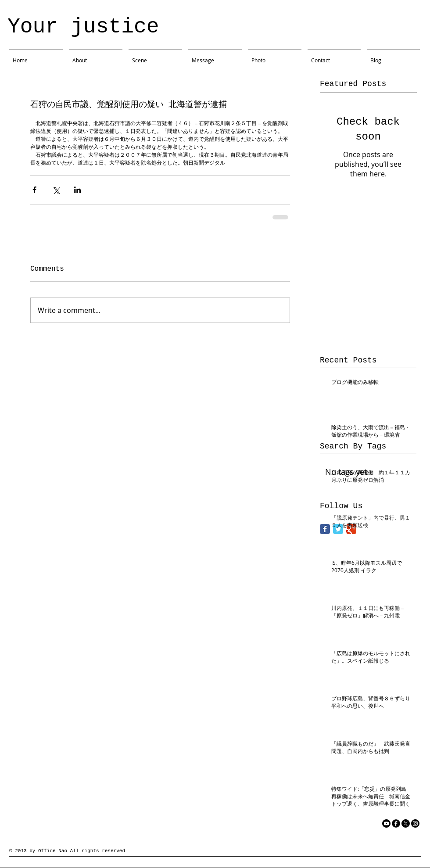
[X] (406, 823)
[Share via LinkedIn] (77, 190)
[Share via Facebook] (34, 190)
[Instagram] (415, 823)
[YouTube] (386, 823)
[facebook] (396, 823)
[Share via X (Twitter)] (56, 190)
